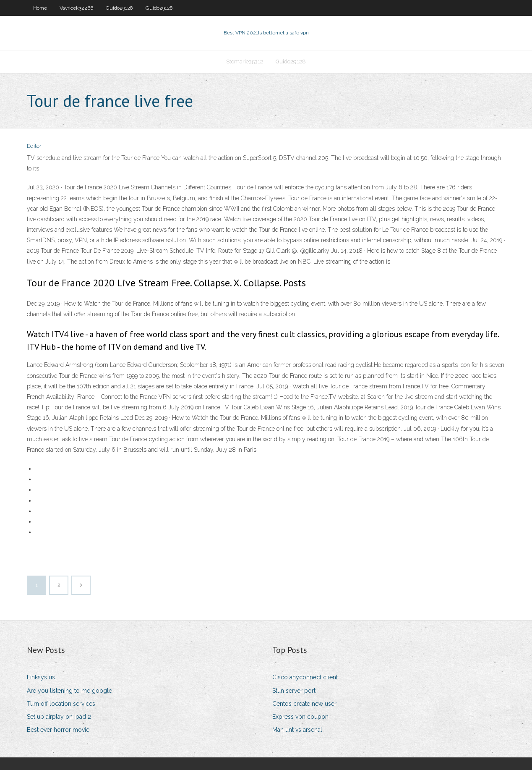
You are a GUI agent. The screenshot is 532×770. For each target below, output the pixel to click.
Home (40, 8)
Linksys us (41, 677)
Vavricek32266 (76, 8)
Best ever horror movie (58, 730)
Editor (34, 146)
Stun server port (294, 691)
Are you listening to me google (69, 691)
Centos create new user (304, 704)
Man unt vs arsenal (297, 730)
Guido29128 (119, 8)
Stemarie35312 (245, 62)
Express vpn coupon (300, 717)
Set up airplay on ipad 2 (59, 717)
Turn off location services (61, 704)
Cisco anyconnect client (305, 677)
